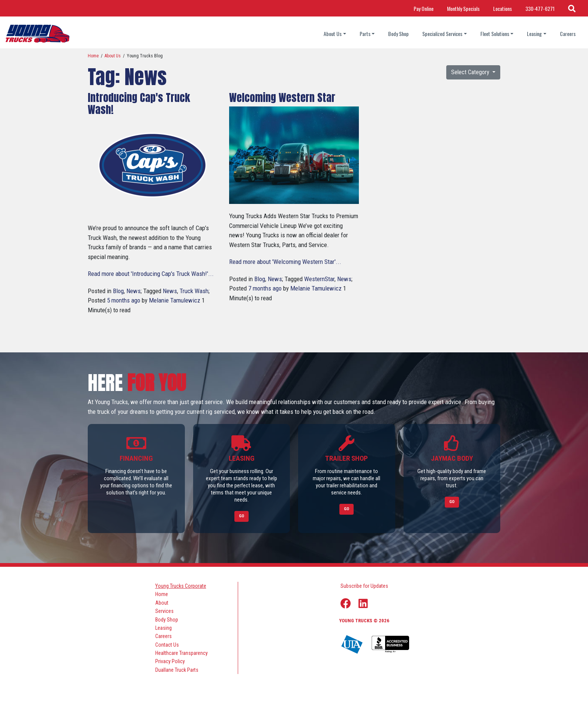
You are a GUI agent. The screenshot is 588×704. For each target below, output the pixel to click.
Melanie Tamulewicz (175, 300)
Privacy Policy (170, 661)
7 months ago (265, 288)
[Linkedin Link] (363, 604)
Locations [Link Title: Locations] (502, 8)
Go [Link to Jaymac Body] (452, 502)
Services (164, 611)
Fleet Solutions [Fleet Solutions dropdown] (495, 34)
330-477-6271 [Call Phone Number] (540, 8)
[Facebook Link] (346, 604)
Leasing (163, 628)
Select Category (471, 72)
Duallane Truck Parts (177, 670)
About (162, 602)
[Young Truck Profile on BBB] (390, 644)
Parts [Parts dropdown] (365, 34)
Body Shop (398, 34)
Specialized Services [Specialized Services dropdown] (442, 34)
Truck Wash (194, 291)
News (133, 291)
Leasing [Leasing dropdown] (534, 34)
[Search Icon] (572, 8)
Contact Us (167, 644)
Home (93, 56)
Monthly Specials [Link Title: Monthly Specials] (463, 8)
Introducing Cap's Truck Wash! (139, 103)
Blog (118, 291)
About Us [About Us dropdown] (333, 34)
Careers (568, 34)
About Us (113, 56)
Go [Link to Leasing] (241, 516)
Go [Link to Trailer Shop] (346, 509)
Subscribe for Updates (364, 586)
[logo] (37, 34)
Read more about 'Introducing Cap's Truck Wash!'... (151, 274)
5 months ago (124, 300)
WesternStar (319, 279)
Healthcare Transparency (181, 653)
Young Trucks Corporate (181, 586)
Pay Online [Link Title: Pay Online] (424, 8)
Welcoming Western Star (282, 97)
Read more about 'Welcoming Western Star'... (285, 262)
